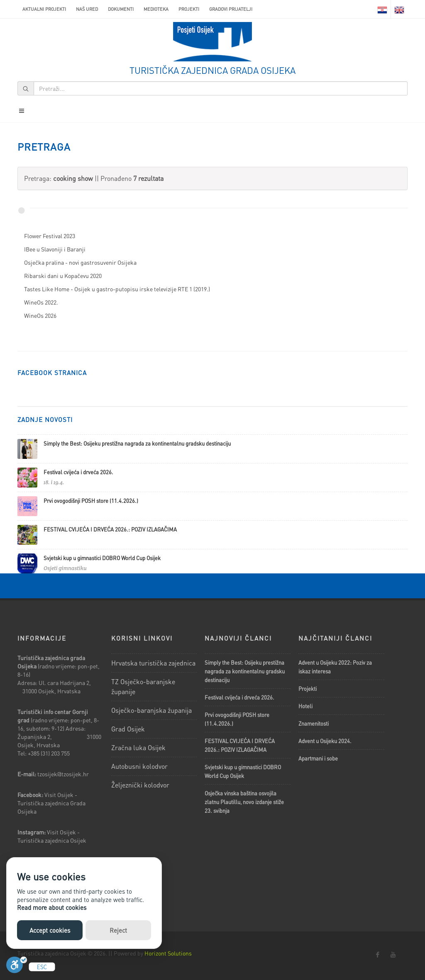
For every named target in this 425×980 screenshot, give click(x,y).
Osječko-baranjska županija (151, 710)
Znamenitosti (314, 723)
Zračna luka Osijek (138, 747)
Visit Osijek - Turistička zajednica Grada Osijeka (51, 803)
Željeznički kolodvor (140, 785)
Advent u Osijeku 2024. (325, 741)
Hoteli (305, 706)
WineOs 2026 (40, 315)
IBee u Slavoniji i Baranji (55, 249)
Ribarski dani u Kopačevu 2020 (63, 275)
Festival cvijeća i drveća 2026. (78, 472)
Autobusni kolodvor (139, 766)
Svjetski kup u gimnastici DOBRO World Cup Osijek (102, 558)
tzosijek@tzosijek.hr (63, 774)
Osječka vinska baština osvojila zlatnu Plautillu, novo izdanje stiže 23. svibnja (244, 802)
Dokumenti (121, 9)
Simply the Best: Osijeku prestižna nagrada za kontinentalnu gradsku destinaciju (137, 443)
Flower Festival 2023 (50, 236)
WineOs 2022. (41, 302)
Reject (118, 930)
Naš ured (87, 9)
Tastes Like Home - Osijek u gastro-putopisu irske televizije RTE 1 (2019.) (117, 289)
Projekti (189, 9)
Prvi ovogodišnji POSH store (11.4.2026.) (91, 501)
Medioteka (156, 9)
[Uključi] (17, 967)
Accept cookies (50, 930)
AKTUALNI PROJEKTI (44, 9)
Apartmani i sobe (318, 758)
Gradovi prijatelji (231, 9)
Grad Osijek (128, 729)
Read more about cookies (52, 907)
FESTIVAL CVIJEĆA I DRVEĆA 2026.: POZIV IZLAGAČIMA (110, 529)
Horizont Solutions (168, 953)
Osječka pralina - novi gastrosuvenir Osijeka (80, 262)
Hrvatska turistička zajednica (153, 663)
